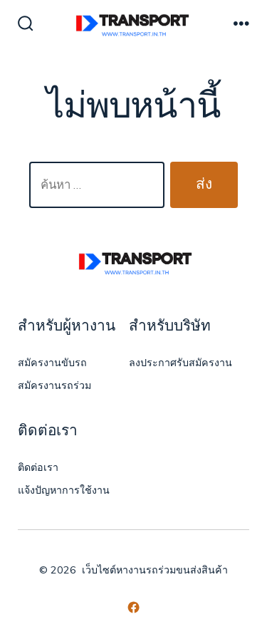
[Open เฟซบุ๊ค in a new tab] (133, 607)
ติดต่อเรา (38, 468)
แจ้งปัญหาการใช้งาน (64, 490)
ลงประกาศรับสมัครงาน (180, 363)
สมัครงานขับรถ (52, 363)
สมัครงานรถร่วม (54, 386)
